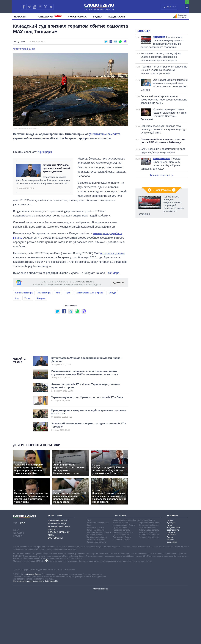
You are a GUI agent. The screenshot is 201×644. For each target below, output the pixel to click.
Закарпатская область (97, 591)
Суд (17, 312)
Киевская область (121, 574)
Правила (18, 587)
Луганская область (121, 579)
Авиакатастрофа (24, 306)
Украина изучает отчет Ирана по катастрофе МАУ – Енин (87, 450)
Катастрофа (44, 306)
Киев (89, 571)
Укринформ (45, 166)
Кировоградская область (124, 576)
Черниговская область (149, 586)
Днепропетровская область (99, 584)
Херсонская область (148, 579)
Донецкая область (95, 586)
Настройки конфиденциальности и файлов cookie (35, 632)
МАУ (58, 306)
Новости (21, 17)
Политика (171, 586)
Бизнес (170, 571)
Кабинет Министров (59, 578)
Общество (20, 42)
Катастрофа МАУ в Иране (90, 306)
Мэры (51, 586)
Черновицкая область (149, 588)
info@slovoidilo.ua (100, 640)
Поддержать (116, 17)
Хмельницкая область (149, 581)
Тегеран (41, 312)
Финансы (171, 591)
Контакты (18, 584)
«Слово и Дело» (33, 625)
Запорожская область (96, 593)
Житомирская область (97, 588)
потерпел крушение (113, 267)
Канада (112, 306)
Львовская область (122, 581)
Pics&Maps (112, 287)
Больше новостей (161, 213)
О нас (16, 581)
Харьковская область (149, 576)
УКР (169, 7)
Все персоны (55, 589)
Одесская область (121, 586)
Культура (171, 574)
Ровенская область (122, 591)
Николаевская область (123, 584)
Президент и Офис (58, 572)
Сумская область (147, 571)
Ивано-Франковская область (126, 571)
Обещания (50, 16)
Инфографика (77, 17)
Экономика (172, 593)
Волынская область (95, 581)
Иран (68, 306)
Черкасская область (148, 584)
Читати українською (24, 49)
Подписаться (118, 296)
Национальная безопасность (174, 580)
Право (170, 588)
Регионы (120, 567)
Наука (170, 576)
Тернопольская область (150, 574)
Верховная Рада (57, 575)
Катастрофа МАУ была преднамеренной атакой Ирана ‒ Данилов (56, 182)
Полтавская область (122, 588)
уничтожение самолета (105, 134)
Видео (97, 17)
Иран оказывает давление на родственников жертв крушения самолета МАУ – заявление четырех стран (85, 426)
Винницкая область (95, 579)
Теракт (28, 312)
